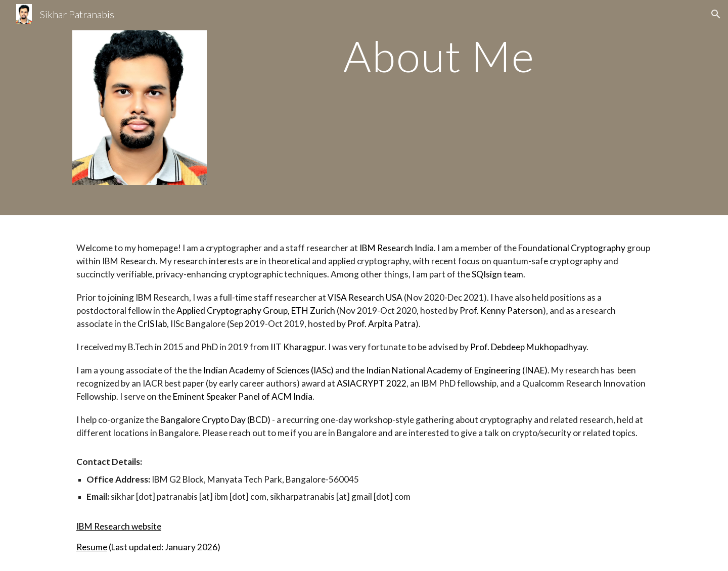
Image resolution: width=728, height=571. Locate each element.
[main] (439, 56)
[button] (716, 14)
